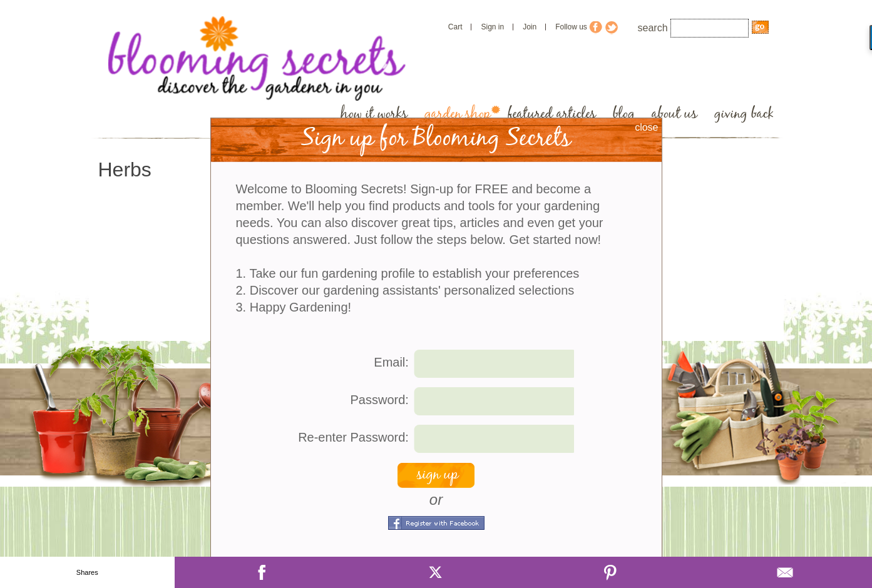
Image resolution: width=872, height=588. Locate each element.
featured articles (552, 114)
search (653, 28)
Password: (380, 400)
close (646, 127)
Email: (391, 362)
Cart (455, 27)
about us (675, 114)
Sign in (492, 27)
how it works (374, 114)
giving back (744, 114)
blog (624, 114)
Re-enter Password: (353, 437)
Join (530, 27)
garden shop (458, 114)
